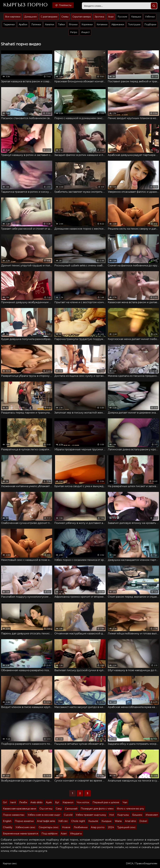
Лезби (23, 802)
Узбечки (150, 17)
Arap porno (98, 827)
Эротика (99, 17)
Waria (118, 821)
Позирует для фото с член (97, 809)
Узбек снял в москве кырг (44, 815)
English (7, 821)
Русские (122, 17)
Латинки (36, 24)
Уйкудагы (76, 833)
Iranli (13, 802)
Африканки (118, 24)
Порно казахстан (14, 815)
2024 (111, 827)
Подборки (150, 24)
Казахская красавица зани (20, 809)
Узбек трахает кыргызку (91, 815)
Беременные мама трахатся (21, 833)
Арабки (23, 24)
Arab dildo (36, 802)
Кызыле (93, 821)
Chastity (8, 827)
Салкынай (71, 809)
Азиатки (50, 24)
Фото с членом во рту (130, 809)
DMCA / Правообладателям (142, 863)
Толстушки (134, 24)
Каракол (68, 802)
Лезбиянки (81, 827)
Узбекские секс (25, 827)
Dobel (143, 821)
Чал (125, 802)
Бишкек (137, 815)
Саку (59, 809)
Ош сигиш (46, 809)
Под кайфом (49, 833)
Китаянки (102, 24)
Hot (112, 815)
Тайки (61, 24)
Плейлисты (63, 5)
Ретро (74, 32)
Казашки (136, 17)
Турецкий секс (126, 827)
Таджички (9, 24)
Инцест (85, 32)
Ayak (49, 802)
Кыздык (106, 821)
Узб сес (63, 821)
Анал (111, 17)
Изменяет (152, 815)
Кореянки (87, 24)
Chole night (78, 821)
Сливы (65, 17)
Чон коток (83, 802)
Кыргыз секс (10, 863)
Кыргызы (123, 815)
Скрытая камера (82, 17)
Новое (66, 827)
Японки (73, 24)
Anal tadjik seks (46, 821)
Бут (57, 802)
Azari (64, 833)
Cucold (68, 815)
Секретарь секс (49, 827)
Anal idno (131, 821)
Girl (5, 802)
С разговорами (49, 17)
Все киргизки (13, 17)
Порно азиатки (24, 821)
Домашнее (31, 17)
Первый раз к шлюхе (106, 802)
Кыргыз (25, 5)
